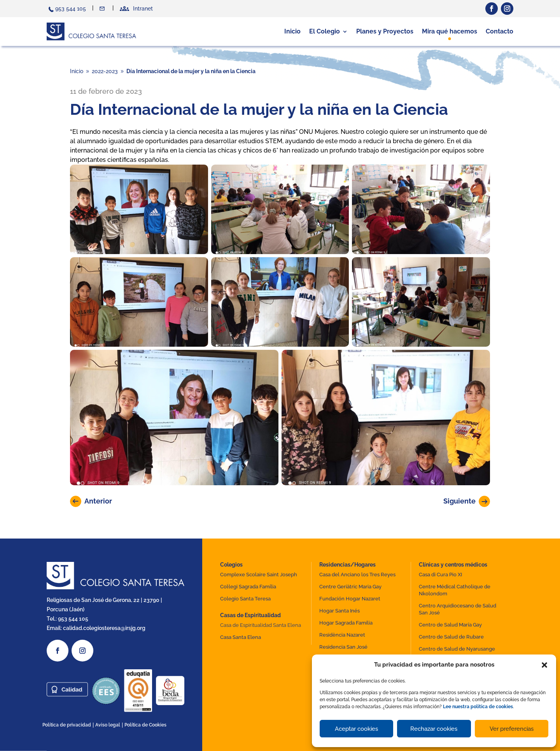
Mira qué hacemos (450, 31)
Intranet (143, 9)
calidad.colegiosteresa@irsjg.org (104, 628)
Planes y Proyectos (385, 31)
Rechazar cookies (434, 729)
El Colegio (325, 31)
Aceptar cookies (356, 729)
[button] (544, 665)
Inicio (292, 31)
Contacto (103, 9)
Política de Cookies (145, 725)
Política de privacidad (67, 725)
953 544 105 (71, 9)
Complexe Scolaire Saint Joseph (259, 575)
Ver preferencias (512, 729)
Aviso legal (108, 725)
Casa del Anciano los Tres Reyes (357, 575)
